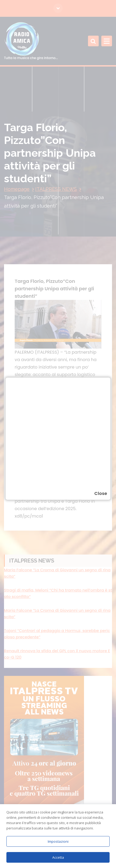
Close (101, 493)
